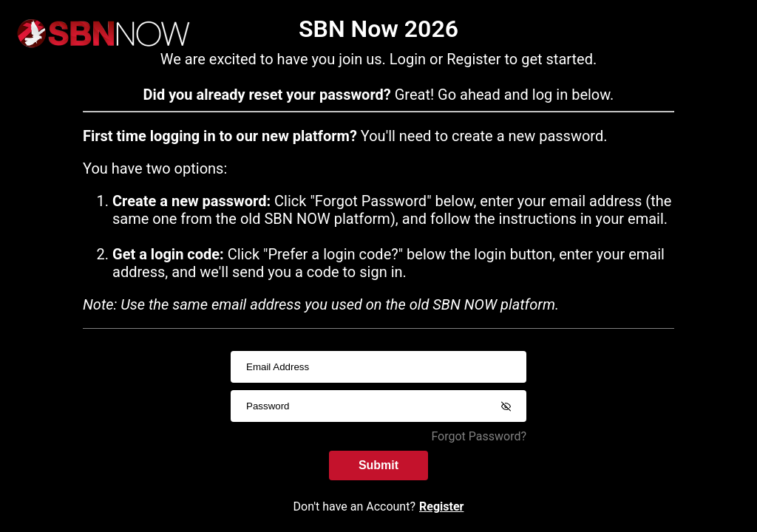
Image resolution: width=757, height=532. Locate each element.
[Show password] (506, 406)
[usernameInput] (378, 367)
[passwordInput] (378, 406)
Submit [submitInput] (378, 465)
